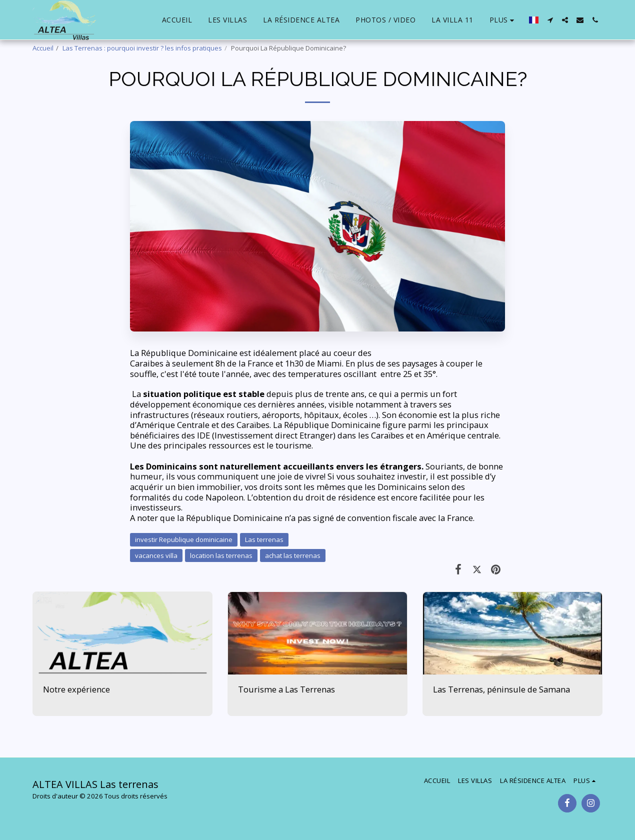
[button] (550, 20)
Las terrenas (264, 539)
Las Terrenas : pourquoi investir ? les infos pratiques (142, 48)
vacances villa (156, 555)
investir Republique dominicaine (184, 539)
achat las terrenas (293, 555)
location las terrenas (221, 555)
